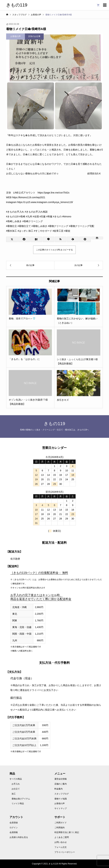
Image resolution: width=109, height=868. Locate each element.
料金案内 (59, 789)
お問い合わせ (61, 842)
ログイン (14, 828)
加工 (14, 794)
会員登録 (14, 823)
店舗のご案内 (61, 784)
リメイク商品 (18, 804)
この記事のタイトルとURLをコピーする (54, 250)
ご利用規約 (60, 828)
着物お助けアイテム (21, 799)
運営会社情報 (61, 779)
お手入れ (16, 784)
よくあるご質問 (62, 837)
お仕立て (16, 789)
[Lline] (48, 239)
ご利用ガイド (61, 823)
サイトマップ (61, 808)
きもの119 (17, 5)
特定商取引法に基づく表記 (67, 832)
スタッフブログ (62, 794)
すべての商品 (16, 779)
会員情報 (14, 832)
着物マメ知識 (61, 799)
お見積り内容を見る (19, 837)
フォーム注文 (61, 847)
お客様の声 (60, 804)
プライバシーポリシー (65, 852)
